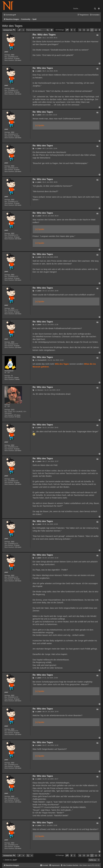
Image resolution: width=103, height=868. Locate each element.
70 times (17, 58)
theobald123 (9, 371)
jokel (6, 52)
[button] (67, 30)
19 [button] (84, 30)
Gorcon (7, 405)
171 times (17, 415)
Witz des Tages (12, 26)
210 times (18, 60)
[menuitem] (95, 15)
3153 (13, 410)
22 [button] (96, 30)
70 (12, 376)
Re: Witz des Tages (44, 35)
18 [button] (80, 30)
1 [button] (75, 30)
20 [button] (88, 30)
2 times (16, 378)
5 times (17, 379)
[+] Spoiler (40, 125)
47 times (17, 417)
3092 (13, 55)
